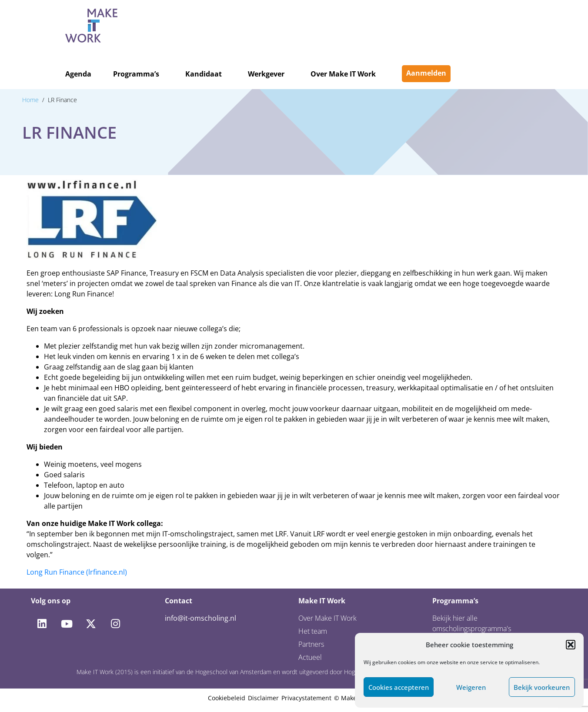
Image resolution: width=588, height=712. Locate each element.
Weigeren (471, 687)
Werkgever (266, 74)
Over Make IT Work (343, 74)
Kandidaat (204, 74)
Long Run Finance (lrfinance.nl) (77, 572)
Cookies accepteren (399, 687)
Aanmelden (426, 73)
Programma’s (136, 74)
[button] (571, 645)
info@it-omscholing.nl (200, 618)
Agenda (78, 74)
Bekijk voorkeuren (542, 687)
